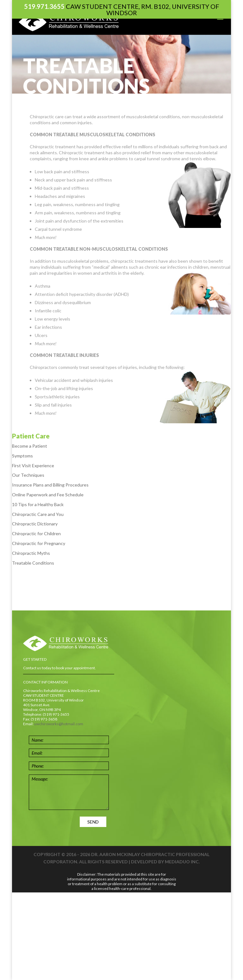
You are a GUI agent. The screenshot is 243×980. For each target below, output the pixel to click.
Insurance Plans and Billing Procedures (50, 485)
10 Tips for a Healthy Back (38, 504)
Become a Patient (30, 446)
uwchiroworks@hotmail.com (59, 724)
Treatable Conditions (33, 563)
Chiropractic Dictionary (35, 524)
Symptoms (22, 456)
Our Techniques (28, 475)
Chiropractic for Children (36, 533)
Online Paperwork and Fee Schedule (48, 495)
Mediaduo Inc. (182, 862)
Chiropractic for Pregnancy (39, 543)
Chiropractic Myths (31, 553)
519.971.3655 (44, 6)
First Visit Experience (33, 465)
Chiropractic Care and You (38, 514)
